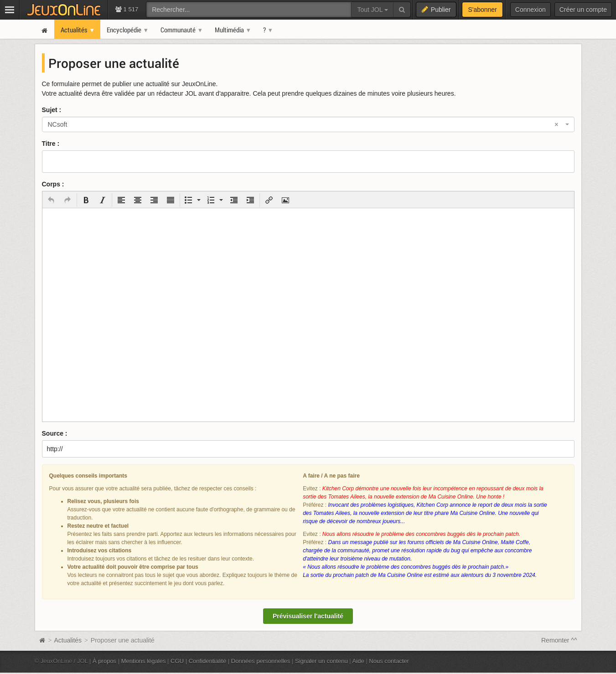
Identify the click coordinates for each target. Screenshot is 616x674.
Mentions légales (144, 661)
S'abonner (482, 10)
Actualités (68, 640)
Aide (358, 661)
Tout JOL (372, 10)
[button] (51, 200)
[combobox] (308, 124)
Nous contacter (389, 661)
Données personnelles (261, 661)
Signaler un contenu (321, 661)
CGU (177, 661)
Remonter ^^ (559, 640)
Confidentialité (208, 661)
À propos (104, 661)
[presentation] (51, 200)
